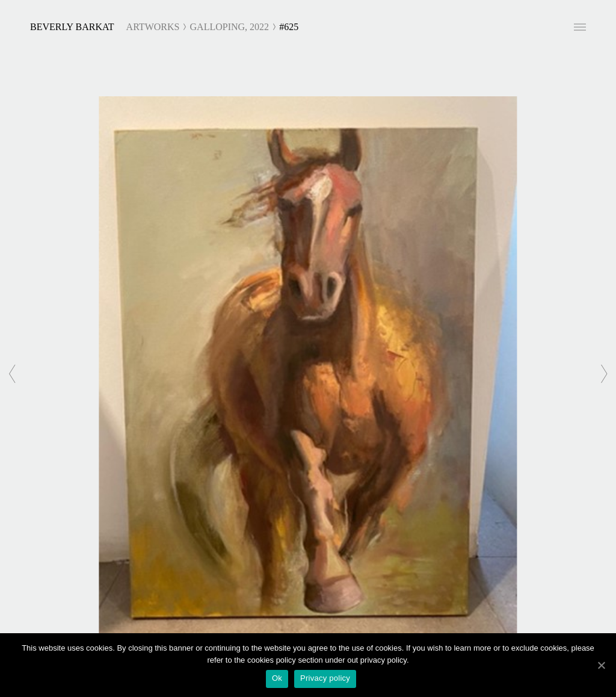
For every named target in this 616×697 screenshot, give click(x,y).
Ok (277, 678)
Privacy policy (325, 678)
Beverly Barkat (72, 27)
